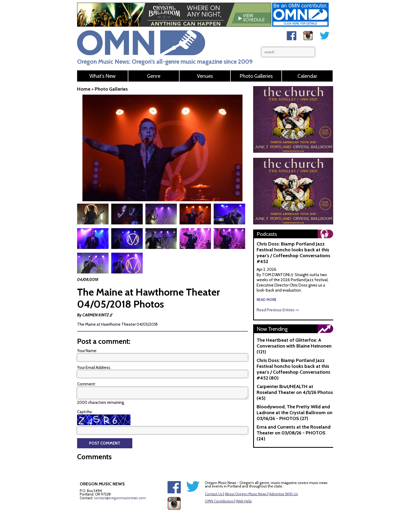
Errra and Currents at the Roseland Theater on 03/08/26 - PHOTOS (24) (294, 433)
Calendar (307, 76)
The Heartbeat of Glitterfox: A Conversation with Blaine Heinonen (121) (294, 346)
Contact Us (214, 482)
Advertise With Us (284, 482)
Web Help (244, 489)
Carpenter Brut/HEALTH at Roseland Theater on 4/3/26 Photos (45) (295, 392)
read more (267, 300)
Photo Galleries (256, 76)
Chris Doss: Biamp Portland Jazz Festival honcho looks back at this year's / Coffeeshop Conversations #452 (293, 253)
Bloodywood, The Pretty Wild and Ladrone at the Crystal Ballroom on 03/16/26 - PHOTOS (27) (294, 413)
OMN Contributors (219, 489)
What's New (102, 76)
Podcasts (267, 234)
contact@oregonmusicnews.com (120, 486)
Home (84, 89)
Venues (205, 76)
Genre (154, 76)
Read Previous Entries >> (278, 310)
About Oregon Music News (246, 482)
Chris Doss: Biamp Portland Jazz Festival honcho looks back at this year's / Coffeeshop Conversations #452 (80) (293, 369)
